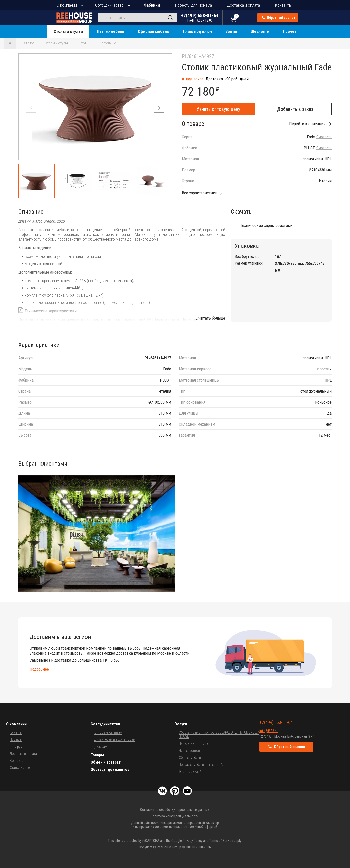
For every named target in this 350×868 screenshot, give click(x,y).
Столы (84, 43)
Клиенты (16, 732)
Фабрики (152, 5)
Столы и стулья (68, 31)
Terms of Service (221, 841)
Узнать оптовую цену (218, 109)
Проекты (16, 739)
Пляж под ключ (197, 31)
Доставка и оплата (243, 5)
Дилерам (101, 747)
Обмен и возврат (106, 762)
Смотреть (324, 137)
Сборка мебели (190, 758)
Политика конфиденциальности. (175, 816)
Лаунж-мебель (110, 31)
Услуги (181, 724)
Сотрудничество (109, 5)
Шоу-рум (16, 747)
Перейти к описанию (308, 124)
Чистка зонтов (189, 751)
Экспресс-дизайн (191, 772)
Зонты (231, 31)
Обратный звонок (279, 18)
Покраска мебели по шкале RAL (201, 765)
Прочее (290, 31)
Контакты (283, 5)
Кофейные (108, 43)
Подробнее (39, 669)
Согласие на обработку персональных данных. (175, 810)
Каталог (28, 43)
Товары (97, 755)
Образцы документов (110, 769)
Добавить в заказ (295, 109)
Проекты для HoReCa (193, 5)
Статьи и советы (21, 768)
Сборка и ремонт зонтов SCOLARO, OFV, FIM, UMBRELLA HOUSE (219, 734)
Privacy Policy (192, 841)
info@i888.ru (269, 731)
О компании (67, 5)
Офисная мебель (154, 31)
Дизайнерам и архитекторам (115, 739)
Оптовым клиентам (108, 732)
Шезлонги (260, 31)
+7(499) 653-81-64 (200, 17)
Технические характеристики (51, 311)
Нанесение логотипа (193, 743)
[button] (159, 108)
